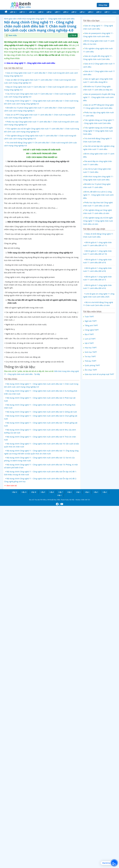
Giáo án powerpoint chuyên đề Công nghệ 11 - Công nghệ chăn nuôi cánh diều (99, 97)
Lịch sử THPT (90, 339)
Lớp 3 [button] (90, 12)
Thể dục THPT (90, 361)
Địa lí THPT (89, 334)
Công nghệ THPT (91, 330)
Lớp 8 (52, 492)
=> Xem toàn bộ (10, 486)
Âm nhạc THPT (91, 370)
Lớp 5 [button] (74, 12)
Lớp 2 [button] (98, 12)
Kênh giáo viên (10, 19)
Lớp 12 (15, 492)
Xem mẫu (13, 35)
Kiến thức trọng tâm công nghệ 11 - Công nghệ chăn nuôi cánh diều (46, 19)
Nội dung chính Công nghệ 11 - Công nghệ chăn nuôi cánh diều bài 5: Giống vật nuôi (42, 412)
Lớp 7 (61, 492)
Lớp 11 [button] (22, 12)
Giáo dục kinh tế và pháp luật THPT (99, 374)
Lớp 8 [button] (49, 12)
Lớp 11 (24, 492)
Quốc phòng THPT (92, 365)
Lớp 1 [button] (107, 12)
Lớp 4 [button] (82, 12)
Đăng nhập (103, 5)
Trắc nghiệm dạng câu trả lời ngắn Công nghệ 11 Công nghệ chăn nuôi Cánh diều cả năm (98, 221)
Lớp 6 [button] (65, 12)
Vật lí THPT (89, 343)
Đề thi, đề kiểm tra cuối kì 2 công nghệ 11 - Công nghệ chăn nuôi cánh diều (98, 195)
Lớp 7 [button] (57, 12)
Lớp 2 (105, 492)
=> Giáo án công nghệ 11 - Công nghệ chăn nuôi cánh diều (30, 63)
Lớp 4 (87, 492)
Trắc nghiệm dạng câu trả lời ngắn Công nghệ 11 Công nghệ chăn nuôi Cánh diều (98, 131)
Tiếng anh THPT (91, 325)
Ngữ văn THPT (90, 321)
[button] (114, 12)
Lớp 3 (96, 492)
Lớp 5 (78, 492)
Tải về (73, 35)
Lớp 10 (34, 492)
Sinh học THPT (91, 352)
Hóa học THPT (90, 348)
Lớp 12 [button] (13, 12)
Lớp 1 (59, 495)
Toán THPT (89, 317)
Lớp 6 (69, 492)
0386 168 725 (86, 500)
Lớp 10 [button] (32, 12)
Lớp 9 (43, 492)
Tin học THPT (90, 357)
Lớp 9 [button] (41, 12)
